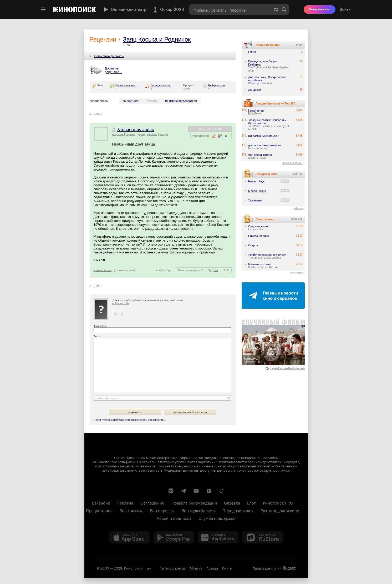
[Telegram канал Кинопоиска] (184, 491)
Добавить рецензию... (113, 70)
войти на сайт (121, 303)
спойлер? (162, 270)
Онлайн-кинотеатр (125, 9)
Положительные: (126, 85)
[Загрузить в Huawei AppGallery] (218, 537)
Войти (345, 9)
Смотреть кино (320, 9)
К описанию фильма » (109, 56)
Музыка (196, 568)
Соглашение (152, 502)
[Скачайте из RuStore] (263, 537)
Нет (216, 270)
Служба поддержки (217, 518)
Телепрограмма (173, 568)
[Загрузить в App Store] (129, 537)
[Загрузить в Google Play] (174, 537)
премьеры (296, 273)
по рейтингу (130, 101)
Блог (251, 502)
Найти (284, 9)
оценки (130, 134)
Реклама (125, 502)
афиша (298, 208)
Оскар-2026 (168, 9)
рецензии (118, 134)
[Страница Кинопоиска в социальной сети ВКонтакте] (171, 491)
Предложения (99, 510)
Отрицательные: (161, 85)
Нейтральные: (217, 85)
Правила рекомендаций (194, 502)
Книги (227, 568)
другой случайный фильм (285, 368)
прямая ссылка (103, 270)
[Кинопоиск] (74, 9)
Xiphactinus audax (136, 129)
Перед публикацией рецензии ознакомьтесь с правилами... (129, 420)
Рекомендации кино (280, 510)
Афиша (212, 568)
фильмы (152, 134)
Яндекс (289, 568)
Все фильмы (131, 510)
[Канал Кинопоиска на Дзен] (209, 491)
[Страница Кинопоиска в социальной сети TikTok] (221, 491)
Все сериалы (162, 510)
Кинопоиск (133, 568)
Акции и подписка (174, 518)
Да (210, 270)
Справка (232, 502)
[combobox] (230, 9)
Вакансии (101, 502)
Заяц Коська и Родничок (157, 39)
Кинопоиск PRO (278, 502)
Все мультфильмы (198, 510)
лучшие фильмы (292, 163)
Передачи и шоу (238, 510)
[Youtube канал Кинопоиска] (196, 491)
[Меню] (43, 9)
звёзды (164, 134)
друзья (141, 134)
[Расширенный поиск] (276, 9)
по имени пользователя (181, 101)
